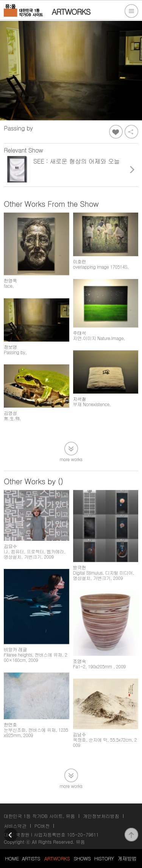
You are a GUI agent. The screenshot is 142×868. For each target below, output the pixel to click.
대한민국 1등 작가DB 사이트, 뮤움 (39, 816)
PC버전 (42, 826)
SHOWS (82, 858)
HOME (12, 858)
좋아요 (116, 132)
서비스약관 (15, 826)
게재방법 (127, 858)
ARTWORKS (57, 858)
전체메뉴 (131, 11)
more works (71, 459)
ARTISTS (31, 858)
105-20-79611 (83, 834)
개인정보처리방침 (101, 816)
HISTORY (104, 858)
